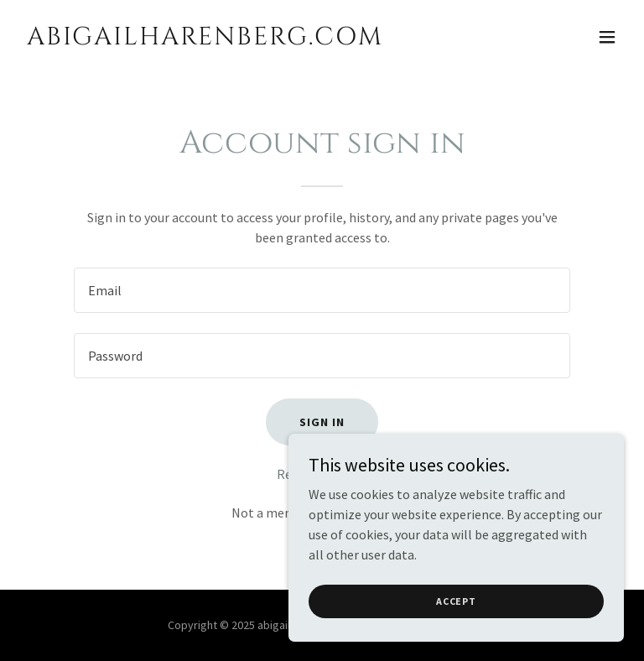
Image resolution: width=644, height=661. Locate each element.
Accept (456, 601)
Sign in (322, 422)
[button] (607, 37)
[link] (205, 39)
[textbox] (322, 290)
